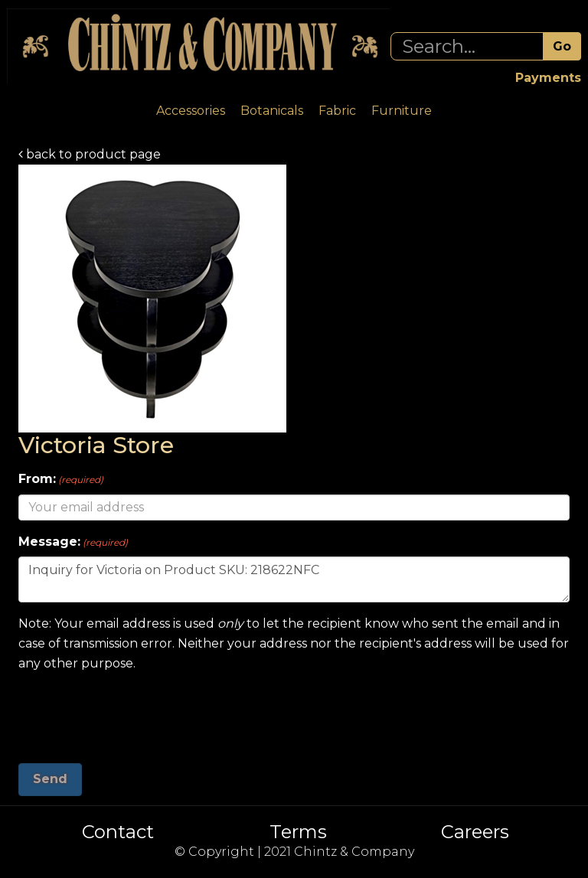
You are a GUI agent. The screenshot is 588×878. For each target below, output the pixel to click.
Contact (118, 832)
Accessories (191, 111)
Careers (475, 832)
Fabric (337, 111)
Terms (298, 832)
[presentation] (135, 712)
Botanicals (272, 111)
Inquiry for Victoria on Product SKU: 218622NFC (294, 579)
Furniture (402, 111)
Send (50, 779)
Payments (548, 78)
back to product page (90, 154)
